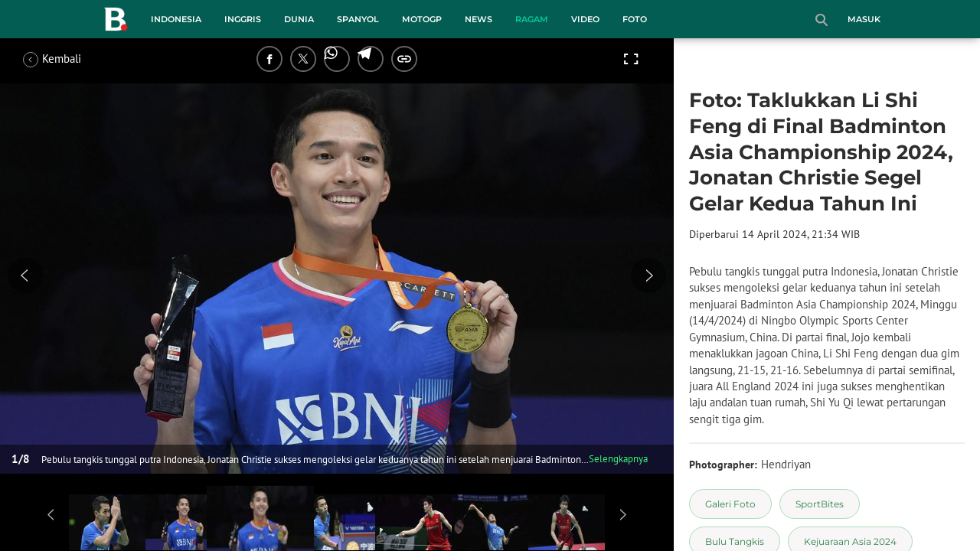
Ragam (532, 19)
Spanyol (358, 19)
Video (585, 19)
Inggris (243, 19)
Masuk (864, 19)
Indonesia (176, 19)
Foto (635, 19)
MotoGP (422, 19)
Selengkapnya (618, 459)
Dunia (299, 19)
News (479, 19)
